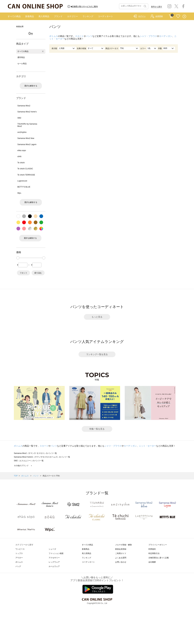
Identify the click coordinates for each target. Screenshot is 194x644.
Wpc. (19, 193)
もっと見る (97, 317)
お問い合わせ (121, 562)
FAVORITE (178, 16)
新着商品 (30, 16)
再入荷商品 (44, 16)
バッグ (18, 566)
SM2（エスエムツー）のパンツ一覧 (29, 461)
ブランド (58, 16)
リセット (24, 273)
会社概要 (152, 562)
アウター (19, 558)
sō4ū (19, 156)
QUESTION (184, 16)
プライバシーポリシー (158, 545)
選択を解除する (31, 86)
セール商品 (22, 64)
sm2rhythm (22, 132)
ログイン (142, 16)
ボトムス (54, 36)
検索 (145, 6)
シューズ (52, 549)
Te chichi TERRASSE (26, 175)
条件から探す (157, 7)
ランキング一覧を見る (97, 354)
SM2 (19, 118)
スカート (79, 36)
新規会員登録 (121, 549)
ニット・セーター (148, 446)
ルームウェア (54, 566)
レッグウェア (54, 562)
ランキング (88, 16)
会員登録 (159, 16)
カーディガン (166, 36)
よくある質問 (121, 558)
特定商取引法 (154, 553)
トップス (19, 553)
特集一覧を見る (97, 429)
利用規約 (152, 549)
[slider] (18, 258)
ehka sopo (22, 150)
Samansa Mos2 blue (26, 138)
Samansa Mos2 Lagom (27, 144)
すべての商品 (14, 16)
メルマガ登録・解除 (123, 545)
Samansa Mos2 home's (27, 112)
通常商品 (21, 57)
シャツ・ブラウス (148, 36)
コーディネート (105, 16)
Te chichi (21, 163)
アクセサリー (54, 558)
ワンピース (20, 549)
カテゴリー (73, 16)
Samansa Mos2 (24, 106)
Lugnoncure (22, 181)
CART (171, 16)
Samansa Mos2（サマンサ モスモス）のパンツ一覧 (35, 453)
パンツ (89, 36)
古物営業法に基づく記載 (159, 558)
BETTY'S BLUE (24, 187)
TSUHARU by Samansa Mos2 (27, 125)
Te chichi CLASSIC (25, 169)
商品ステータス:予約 (51, 476)
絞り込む (38, 273)
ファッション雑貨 (56, 553)
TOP (16, 476)
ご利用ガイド (121, 553)
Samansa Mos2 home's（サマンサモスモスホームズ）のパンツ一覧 (42, 457)
